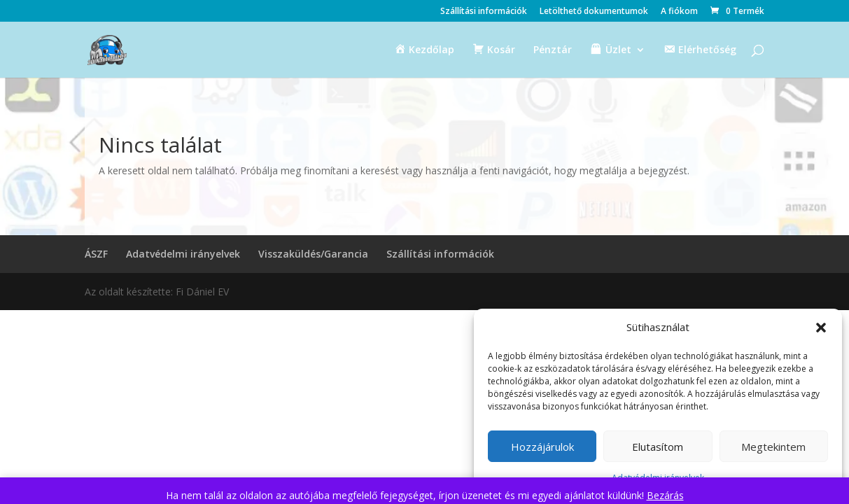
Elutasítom (658, 447)
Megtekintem (773, 447)
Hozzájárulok (542, 447)
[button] (821, 328)
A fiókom (679, 12)
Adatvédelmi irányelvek (183, 254)
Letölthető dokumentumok (594, 12)
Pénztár (553, 50)
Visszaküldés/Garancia (313, 254)
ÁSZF (96, 254)
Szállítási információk (484, 12)
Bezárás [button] (665, 495)
